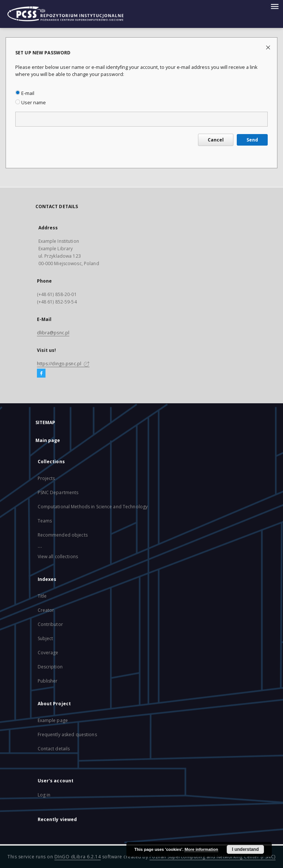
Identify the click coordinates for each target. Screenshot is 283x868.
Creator (46, 610)
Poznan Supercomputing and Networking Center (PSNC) (213, 857)
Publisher (48, 681)
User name (31, 103)
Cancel (216, 140)
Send (252, 140)
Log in (44, 795)
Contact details (54, 749)
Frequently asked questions (67, 735)
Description (50, 667)
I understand (245, 849)
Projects (46, 478)
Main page (48, 440)
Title (42, 596)
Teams (45, 521)
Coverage (48, 653)
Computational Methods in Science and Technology (93, 507)
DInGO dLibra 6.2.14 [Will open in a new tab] (78, 857)
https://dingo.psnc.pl (63, 364)
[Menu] (274, 6)
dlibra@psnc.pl (53, 333)
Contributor (50, 624)
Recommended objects (63, 535)
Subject (45, 638)
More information (201, 849)
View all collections (58, 557)
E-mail (25, 93)
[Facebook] (41, 373)
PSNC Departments (58, 492)
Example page (53, 720)
